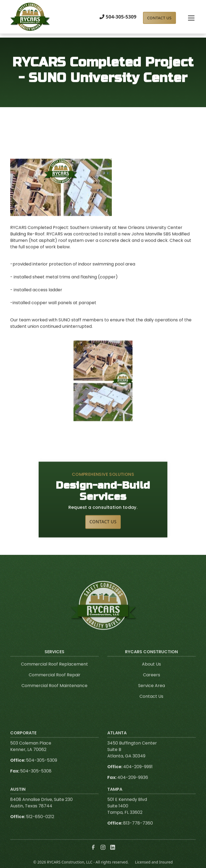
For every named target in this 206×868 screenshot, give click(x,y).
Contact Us (159, 18)
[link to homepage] (30, 17)
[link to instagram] (103, 854)
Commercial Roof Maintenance (54, 692)
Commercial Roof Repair (55, 681)
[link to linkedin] (113, 854)
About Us (151, 670)
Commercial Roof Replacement (54, 670)
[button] (186, 18)
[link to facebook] (93, 854)
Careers (152, 681)
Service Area (152, 692)
